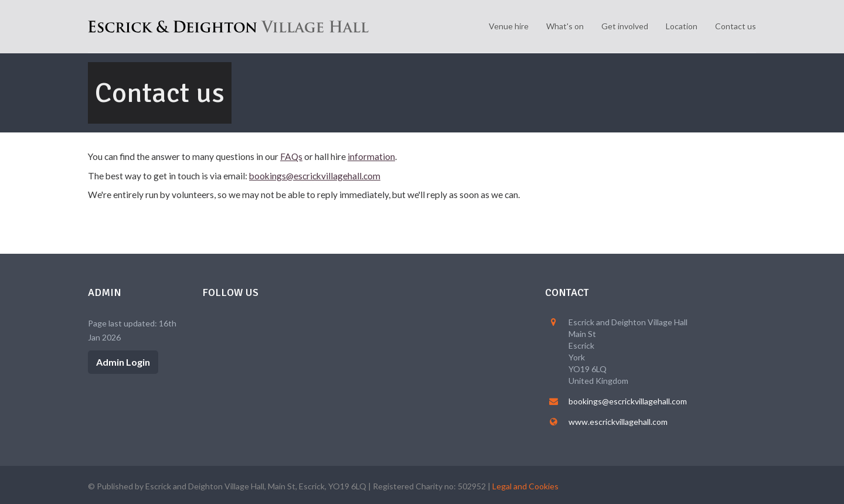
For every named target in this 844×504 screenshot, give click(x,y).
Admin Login (123, 362)
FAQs (291, 156)
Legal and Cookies (525, 486)
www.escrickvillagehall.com (618, 422)
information (371, 156)
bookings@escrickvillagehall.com (315, 176)
